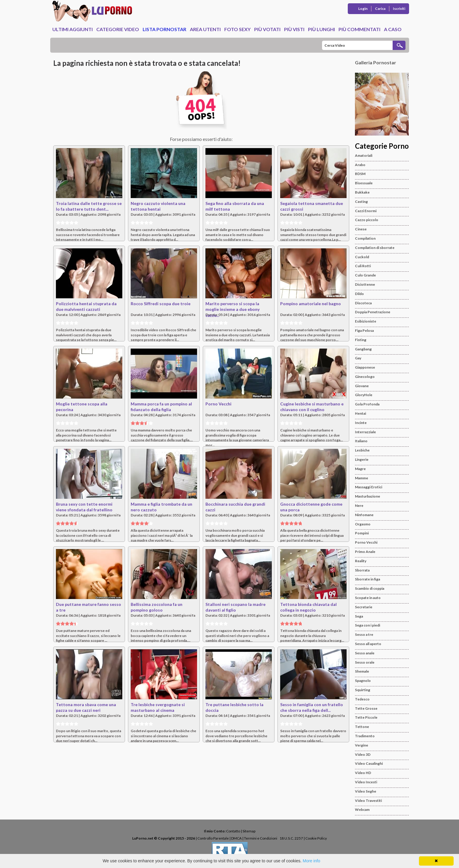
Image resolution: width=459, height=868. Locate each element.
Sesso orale (365, 662)
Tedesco (362, 699)
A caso (393, 29)
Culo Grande (365, 275)
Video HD (363, 773)
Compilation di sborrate (375, 248)
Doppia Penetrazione (373, 312)
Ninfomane (364, 515)
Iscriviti (399, 9)
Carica (380, 9)
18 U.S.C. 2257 (291, 838)
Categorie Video (118, 29)
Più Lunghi (321, 29)
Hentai (360, 413)
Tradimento (365, 736)
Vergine (362, 745)
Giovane (362, 386)
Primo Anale (365, 552)
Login (363, 9)
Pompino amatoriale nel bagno (311, 304)
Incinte (361, 423)
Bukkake (362, 192)
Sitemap (249, 831)
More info (311, 861)
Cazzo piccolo (367, 220)
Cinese (361, 229)
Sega (359, 616)
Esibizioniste (366, 321)
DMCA (236, 838)
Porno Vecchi (218, 404)
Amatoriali (364, 155)
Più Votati (267, 29)
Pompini (362, 533)
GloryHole (364, 395)
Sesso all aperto (368, 644)
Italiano (361, 441)
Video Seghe (366, 791)
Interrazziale (365, 432)
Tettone (362, 727)
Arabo (360, 165)
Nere (359, 506)
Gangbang (363, 349)
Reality (361, 561)
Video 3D (363, 754)
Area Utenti (205, 29)
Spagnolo (363, 681)
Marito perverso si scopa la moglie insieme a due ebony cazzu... (232, 309)
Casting (361, 202)
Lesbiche (362, 450)
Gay (358, 358)
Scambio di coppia (370, 588)
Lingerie (362, 459)
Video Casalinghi (369, 763)
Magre (360, 469)
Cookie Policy (316, 838)
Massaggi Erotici (369, 487)
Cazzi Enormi (366, 211)
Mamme (362, 478)
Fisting (361, 340)
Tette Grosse (366, 708)
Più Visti (294, 29)
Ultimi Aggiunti (73, 29)
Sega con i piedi (367, 625)
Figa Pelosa (364, 330)
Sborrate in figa (367, 579)
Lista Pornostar (164, 29)
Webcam (362, 810)
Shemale (362, 671)
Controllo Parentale (213, 838)
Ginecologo (365, 377)
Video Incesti (366, 782)
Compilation (365, 238)
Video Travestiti (368, 801)
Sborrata (362, 570)
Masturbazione (367, 496)
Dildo (359, 294)
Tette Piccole (366, 717)
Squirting (363, 690)
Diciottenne (365, 284)
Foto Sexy (237, 29)
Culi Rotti (363, 266)
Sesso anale (365, 653)
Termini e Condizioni (261, 838)
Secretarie (364, 607)
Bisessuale (364, 183)
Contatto (233, 831)
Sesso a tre (364, 634)
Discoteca (363, 303)
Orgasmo (363, 524)
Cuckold (362, 257)
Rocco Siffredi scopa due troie (161, 304)
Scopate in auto (368, 598)
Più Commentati (359, 29)
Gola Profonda (367, 404)
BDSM (360, 174)
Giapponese (365, 367)
